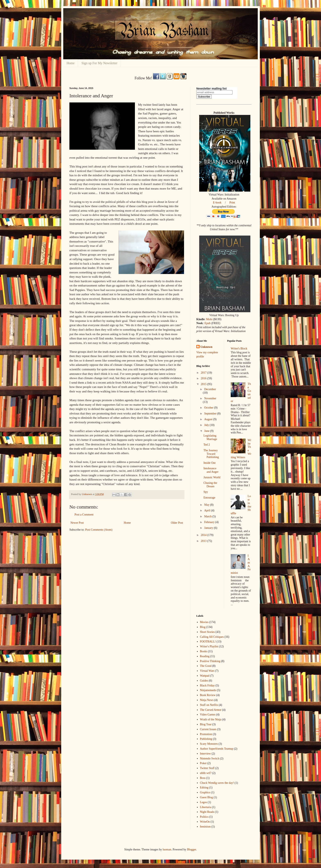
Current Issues (208, 729)
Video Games (208, 715)
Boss (203, 778)
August (209, 419)
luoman (167, 849)
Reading (205, 656)
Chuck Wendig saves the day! (217, 783)
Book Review (208, 695)
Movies (204, 622)
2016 (204, 378)
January (209, 528)
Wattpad (205, 676)
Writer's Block (239, 349)
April (207, 510)
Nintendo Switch (210, 759)
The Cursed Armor (211, 710)
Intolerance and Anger (211, 470)
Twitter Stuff (207, 768)
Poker (203, 763)
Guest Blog (206, 797)
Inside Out (210, 463)
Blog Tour (206, 724)
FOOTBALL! (208, 642)
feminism (205, 827)
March (208, 516)
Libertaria (206, 807)
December (210, 389)
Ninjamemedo (208, 690)
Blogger (191, 849)
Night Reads (207, 812)
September (211, 414)
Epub (208, 323)
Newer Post (77, 523)
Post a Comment (84, 515)
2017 (204, 373)
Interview (206, 754)
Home (71, 63)
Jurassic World (212, 477)
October (209, 408)
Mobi (209, 319)
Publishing (206, 739)
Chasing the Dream (210, 485)
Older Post (177, 523)
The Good (206, 666)
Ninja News (207, 700)
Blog (203, 627)
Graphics (205, 792)
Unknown (206, 347)
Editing (204, 788)
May (207, 505)
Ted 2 (207, 445)
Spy (206, 492)
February (210, 522)
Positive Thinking (210, 661)
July (207, 425)
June (207, 431)
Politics (204, 817)
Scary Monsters (209, 744)
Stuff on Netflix (209, 705)
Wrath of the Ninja (211, 719)
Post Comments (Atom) (99, 530)
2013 (204, 541)
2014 (204, 535)
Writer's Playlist (209, 646)
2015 (204, 384)
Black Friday (207, 686)
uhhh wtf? (206, 773)
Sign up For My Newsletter (99, 63)
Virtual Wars (207, 671)
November (210, 398)
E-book (217, 203)
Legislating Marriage (210, 437)
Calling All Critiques (212, 637)
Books (204, 651)
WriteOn (205, 822)
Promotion (206, 734)
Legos (203, 802)
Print (232, 203)
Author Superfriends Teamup (217, 749)
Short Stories (207, 632)
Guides (204, 681)
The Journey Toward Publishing (211, 454)
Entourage (209, 498)
